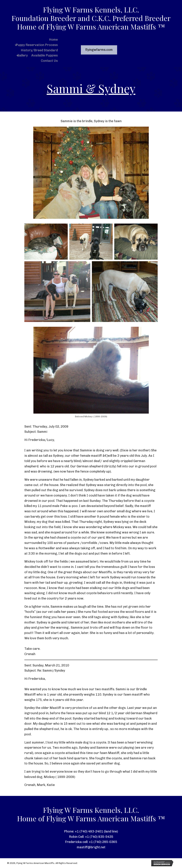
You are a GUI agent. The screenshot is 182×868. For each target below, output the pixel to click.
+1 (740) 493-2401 (89, 831)
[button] (16, 45)
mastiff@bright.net (91, 847)
